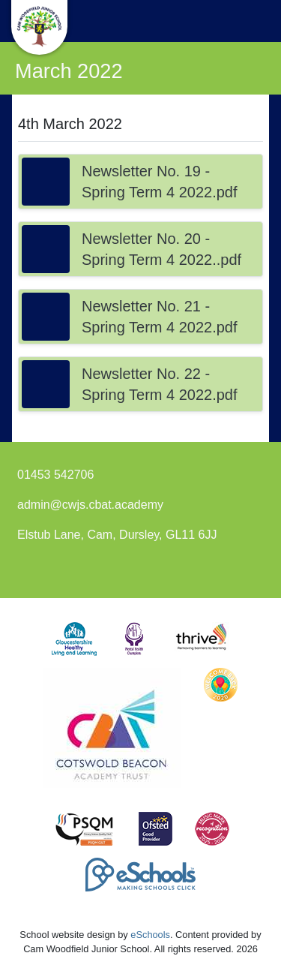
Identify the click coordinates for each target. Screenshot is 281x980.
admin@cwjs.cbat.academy (90, 505)
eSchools (150, 935)
